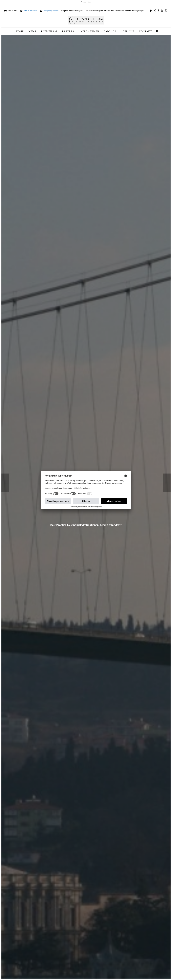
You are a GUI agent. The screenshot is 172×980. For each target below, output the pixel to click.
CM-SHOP (110, 31)
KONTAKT (145, 31)
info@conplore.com (51, 11)
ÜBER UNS (127, 31)
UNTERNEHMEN (89, 31)
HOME (20, 31)
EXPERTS (68, 31)
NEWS (32, 31)
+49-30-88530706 (31, 11)
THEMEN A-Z (49, 31)
